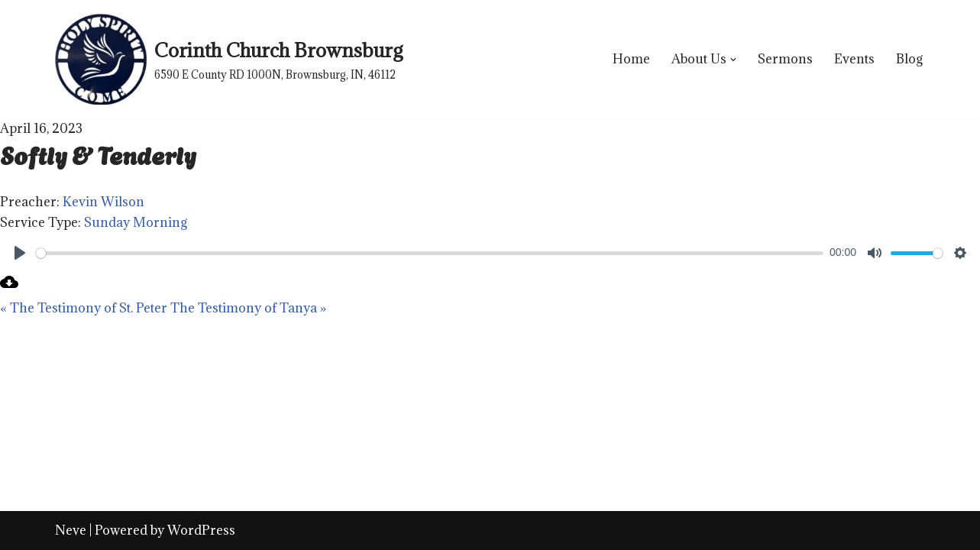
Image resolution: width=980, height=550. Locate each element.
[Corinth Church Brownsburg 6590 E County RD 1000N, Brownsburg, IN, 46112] (229, 59)
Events (854, 59)
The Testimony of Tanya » (248, 308)
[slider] (430, 253)
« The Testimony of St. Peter (84, 308)
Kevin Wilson (103, 202)
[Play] (20, 253)
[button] (733, 60)
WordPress (201, 530)
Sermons (785, 59)
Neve (71, 530)
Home (631, 59)
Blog (909, 59)
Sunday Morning (136, 222)
